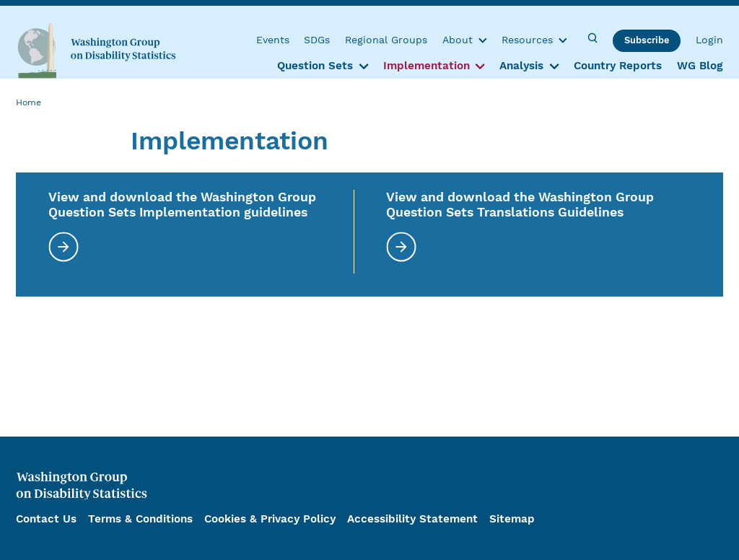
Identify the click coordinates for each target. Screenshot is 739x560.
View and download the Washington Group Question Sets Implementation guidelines (182, 205)
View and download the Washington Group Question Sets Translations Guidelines (520, 205)
